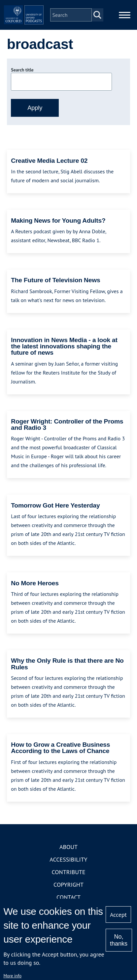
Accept (118, 915)
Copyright (68, 885)
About (68, 847)
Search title (22, 70)
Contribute (68, 872)
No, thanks (119, 940)
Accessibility (68, 859)
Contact (68, 897)
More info (12, 976)
